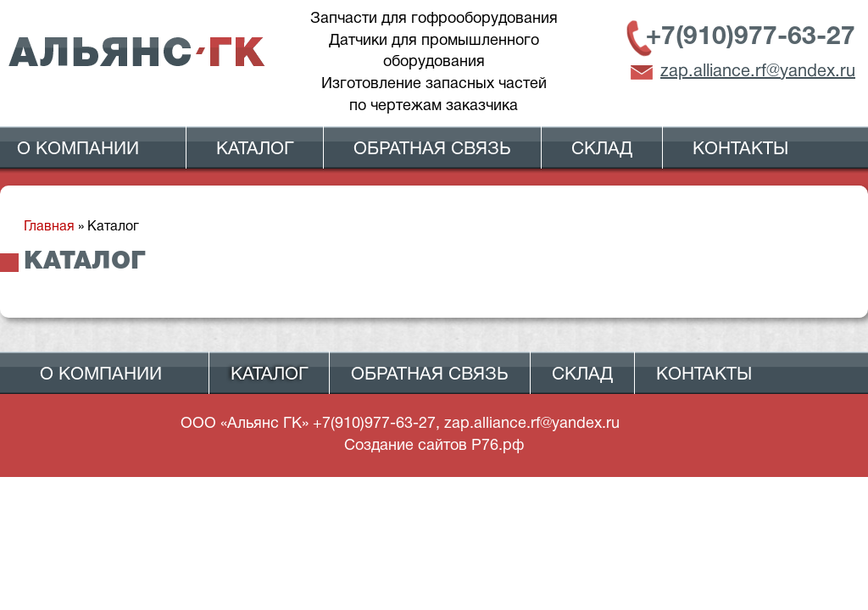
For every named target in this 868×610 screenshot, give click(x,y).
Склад (602, 150)
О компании (78, 150)
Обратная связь (432, 150)
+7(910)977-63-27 (751, 38)
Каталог (255, 150)
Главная (49, 227)
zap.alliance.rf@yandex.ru (758, 72)
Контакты (740, 150)
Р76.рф (498, 446)
